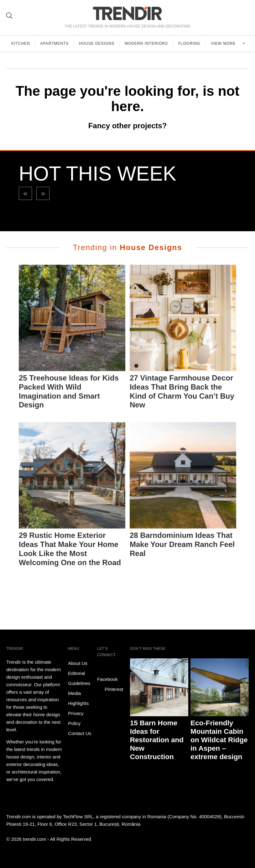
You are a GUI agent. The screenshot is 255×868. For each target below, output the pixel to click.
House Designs (97, 43)
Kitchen (21, 43)
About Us (78, 663)
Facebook (107, 675)
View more (224, 43)
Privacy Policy (76, 718)
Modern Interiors (147, 43)
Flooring (190, 43)
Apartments (55, 43)
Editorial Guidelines (79, 678)
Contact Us (80, 733)
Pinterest (110, 689)
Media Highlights (78, 698)
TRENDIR (127, 13)
